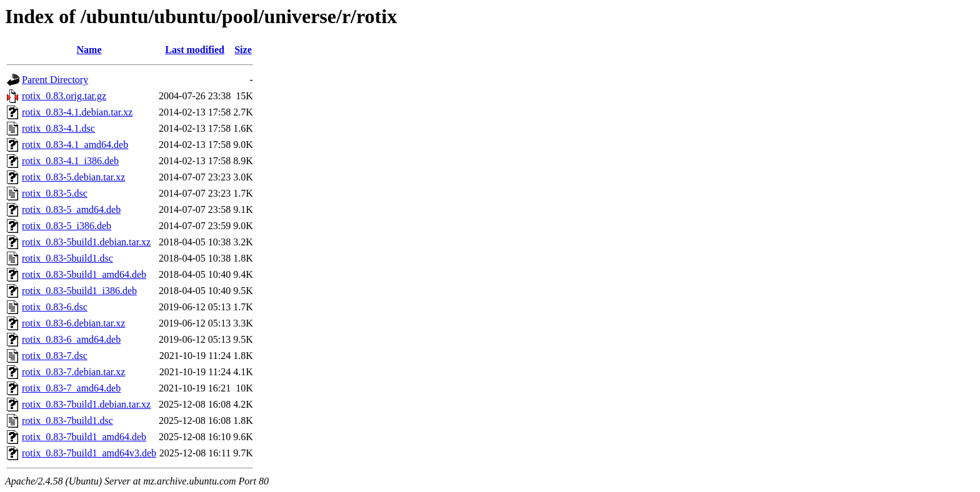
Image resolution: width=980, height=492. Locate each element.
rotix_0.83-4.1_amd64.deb (75, 145)
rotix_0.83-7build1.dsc (67, 421)
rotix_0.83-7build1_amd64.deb (84, 437)
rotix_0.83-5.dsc (55, 193)
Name (89, 50)
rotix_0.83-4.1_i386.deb (70, 161)
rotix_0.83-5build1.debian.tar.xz (86, 242)
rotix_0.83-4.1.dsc (58, 128)
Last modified (195, 50)
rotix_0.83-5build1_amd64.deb (84, 274)
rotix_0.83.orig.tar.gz (64, 96)
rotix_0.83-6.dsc (55, 307)
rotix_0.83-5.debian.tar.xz (73, 177)
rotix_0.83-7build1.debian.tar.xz (86, 404)
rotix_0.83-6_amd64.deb (71, 339)
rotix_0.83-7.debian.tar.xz (73, 372)
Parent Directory (55, 80)
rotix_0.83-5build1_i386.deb (79, 291)
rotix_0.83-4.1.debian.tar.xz (77, 112)
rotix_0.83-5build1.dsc (67, 258)
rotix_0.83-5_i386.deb (67, 226)
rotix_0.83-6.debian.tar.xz (73, 323)
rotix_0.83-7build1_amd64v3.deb (89, 453)
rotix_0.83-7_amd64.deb (71, 388)
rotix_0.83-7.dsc (55, 356)
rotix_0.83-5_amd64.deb (71, 209)
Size (243, 50)
